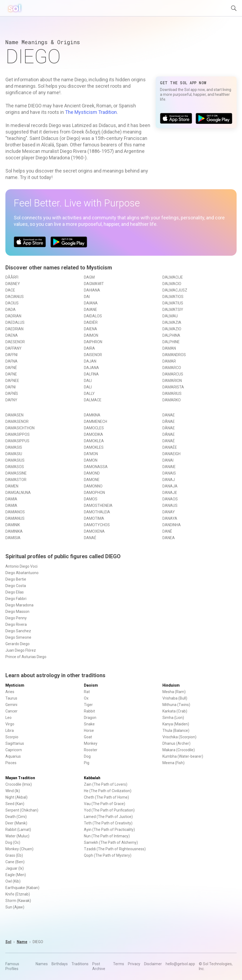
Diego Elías (15, 592)
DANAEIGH (171, 454)
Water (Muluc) (17, 836)
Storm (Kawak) (18, 901)
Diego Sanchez (18, 631)
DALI (88, 381)
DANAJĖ (170, 493)
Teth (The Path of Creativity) (108, 823)
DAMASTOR (16, 480)
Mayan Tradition (20, 778)
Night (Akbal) (16, 797)
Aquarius (13, 756)
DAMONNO (93, 486)
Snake (89, 724)
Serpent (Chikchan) (22, 810)
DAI (87, 297)
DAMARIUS (172, 394)
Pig (87, 763)
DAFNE (11, 374)
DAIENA (91, 329)
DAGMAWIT (94, 284)
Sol (8, 942)
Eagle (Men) (16, 875)
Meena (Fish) (173, 763)
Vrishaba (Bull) (175, 698)
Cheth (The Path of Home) (106, 797)
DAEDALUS (15, 322)
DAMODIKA (93, 434)
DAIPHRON (93, 342)
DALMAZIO (172, 329)
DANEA (169, 538)
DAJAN (90, 361)
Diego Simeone (18, 637)
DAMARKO (172, 400)
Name (22, 942)
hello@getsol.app (180, 964)
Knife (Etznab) (18, 894)
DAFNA (11, 361)
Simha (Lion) (173, 718)
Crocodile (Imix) (19, 784)
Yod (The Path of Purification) (109, 810)
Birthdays (60, 964)
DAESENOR (15, 342)
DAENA (12, 335)
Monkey (91, 743)
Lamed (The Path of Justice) (108, 817)
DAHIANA (92, 290)
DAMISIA (13, 538)
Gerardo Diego (18, 644)
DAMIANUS (15, 518)
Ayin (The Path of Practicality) (109, 830)
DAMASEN (14, 415)
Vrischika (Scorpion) (179, 737)
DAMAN (169, 348)
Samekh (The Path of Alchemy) (111, 842)
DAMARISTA (173, 387)
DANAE (169, 415)
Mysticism (15, 685)
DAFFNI (11, 355)
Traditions (80, 964)
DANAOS (170, 499)
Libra (10, 730)
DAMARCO (172, 368)
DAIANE (91, 310)
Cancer (11, 711)
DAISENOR (93, 355)
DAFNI (11, 387)
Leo (8, 718)
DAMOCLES (94, 428)
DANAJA (170, 486)
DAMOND (92, 473)
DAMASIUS (15, 460)
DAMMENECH (96, 421)
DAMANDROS (174, 355)
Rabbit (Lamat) (18, 830)
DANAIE (169, 467)
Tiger (88, 705)
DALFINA (91, 374)
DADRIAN (13, 316)
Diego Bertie (16, 579)
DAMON (91, 460)
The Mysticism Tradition (91, 112)
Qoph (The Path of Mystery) (108, 855)
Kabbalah (92, 778)
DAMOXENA (94, 531)
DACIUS (12, 303)
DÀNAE (169, 428)
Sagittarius (15, 743)
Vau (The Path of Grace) (105, 804)
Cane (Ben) (15, 862)
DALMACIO (172, 284)
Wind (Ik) (13, 791)
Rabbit (89, 711)
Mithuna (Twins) (176, 705)
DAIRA (89, 348)
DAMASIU (14, 454)
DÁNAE (169, 434)
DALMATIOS (173, 297)
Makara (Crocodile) (179, 750)
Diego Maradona (19, 605)
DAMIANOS (15, 512)
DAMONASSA (96, 467)
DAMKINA (92, 415)
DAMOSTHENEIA (98, 505)
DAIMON (91, 335)
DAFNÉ (11, 368)
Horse (89, 730)
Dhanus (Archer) (176, 743)
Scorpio (12, 737)
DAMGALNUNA (18, 493)
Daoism (91, 685)
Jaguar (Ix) (15, 868)
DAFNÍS (12, 394)
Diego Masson (17, 612)
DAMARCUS (173, 374)
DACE (10, 290)
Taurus (11, 698)
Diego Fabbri (16, 599)
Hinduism (171, 685)
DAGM (89, 277)
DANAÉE (170, 447)
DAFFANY (13, 348)
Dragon (90, 718)
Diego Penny (16, 618)
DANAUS (170, 505)
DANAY (169, 512)
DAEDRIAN (14, 329)
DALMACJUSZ (175, 290)
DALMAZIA (172, 322)
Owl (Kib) (13, 881)
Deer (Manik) (16, 823)
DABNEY (13, 284)
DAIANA (91, 303)
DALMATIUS (173, 303)
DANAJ (169, 480)
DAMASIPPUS (17, 441)
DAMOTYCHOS (97, 525)
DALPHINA (171, 335)
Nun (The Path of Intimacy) (107, 836)
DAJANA (91, 368)
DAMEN (12, 486)
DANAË (169, 441)
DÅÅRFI (12, 277)
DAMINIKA (14, 531)
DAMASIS (14, 447)
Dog (87, 756)
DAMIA (11, 499)
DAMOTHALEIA (97, 512)
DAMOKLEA (94, 441)
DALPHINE (171, 342)
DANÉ (167, 531)
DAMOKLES (94, 447)
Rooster (91, 750)
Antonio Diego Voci (21, 566)
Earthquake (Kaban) (22, 888)
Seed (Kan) (15, 804)
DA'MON (91, 454)
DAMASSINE (16, 473)
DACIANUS (15, 297)
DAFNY (11, 400)
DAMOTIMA (94, 518)
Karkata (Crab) (175, 711)
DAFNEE (12, 381)
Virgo (10, 724)
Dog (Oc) (13, 842)
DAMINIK (13, 525)
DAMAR (169, 361)
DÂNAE (169, 421)
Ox (86, 698)
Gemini (11, 705)
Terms (119, 964)
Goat (88, 737)
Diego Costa (16, 586)
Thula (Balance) (176, 730)
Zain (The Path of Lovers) (106, 784)
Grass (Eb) (14, 855)
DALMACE (93, 400)
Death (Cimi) (16, 817)
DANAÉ (90, 538)
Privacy (134, 964)
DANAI (168, 460)
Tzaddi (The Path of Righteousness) (115, 849)
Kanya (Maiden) (176, 724)
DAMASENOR (17, 421)
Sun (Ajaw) (15, 907)
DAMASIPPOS (18, 434)
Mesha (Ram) (174, 692)
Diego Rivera (16, 624)
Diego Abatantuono (22, 573)
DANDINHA (172, 525)
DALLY (89, 394)
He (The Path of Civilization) (108, 791)
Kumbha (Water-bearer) (183, 756)
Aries (10, 692)
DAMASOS (15, 467)
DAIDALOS (93, 316)
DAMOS (91, 499)
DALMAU (170, 316)
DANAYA (170, 518)
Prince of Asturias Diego (26, 657)
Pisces (11, 763)
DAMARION (172, 381)
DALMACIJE (173, 277)
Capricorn (14, 750)
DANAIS (169, 473)
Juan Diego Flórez (21, 650)
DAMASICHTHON (20, 428)
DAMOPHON (94, 493)
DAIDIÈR (91, 322)
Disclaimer (153, 964)
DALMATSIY (173, 310)
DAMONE (92, 480)
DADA (11, 310)
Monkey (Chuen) (19, 849)
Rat (87, 692)
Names (42, 964)
